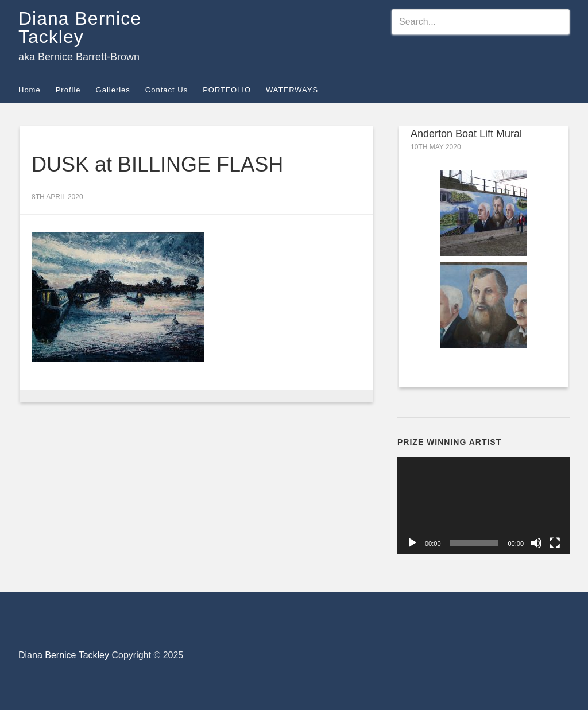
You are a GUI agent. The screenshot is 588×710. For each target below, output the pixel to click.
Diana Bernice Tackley (80, 28)
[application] (483, 506)
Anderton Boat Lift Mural (466, 134)
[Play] (412, 543)
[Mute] (536, 543)
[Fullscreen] (555, 543)
